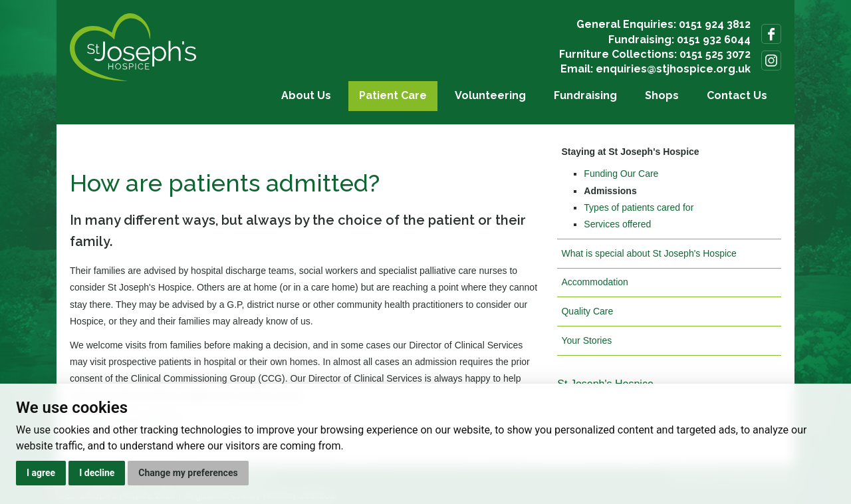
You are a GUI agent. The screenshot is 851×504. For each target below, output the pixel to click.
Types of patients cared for (639, 207)
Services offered (617, 224)
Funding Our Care (621, 174)
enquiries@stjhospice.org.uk (673, 69)
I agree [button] (41, 473)
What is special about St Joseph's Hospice (649, 253)
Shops (662, 95)
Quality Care (587, 311)
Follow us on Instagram (771, 61)
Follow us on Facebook (771, 34)
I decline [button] (97, 473)
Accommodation (594, 282)
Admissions (610, 191)
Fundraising (585, 95)
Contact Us (737, 95)
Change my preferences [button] (188, 473)
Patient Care (393, 95)
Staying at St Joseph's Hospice (630, 152)
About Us (306, 95)
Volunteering (490, 95)
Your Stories (586, 340)
